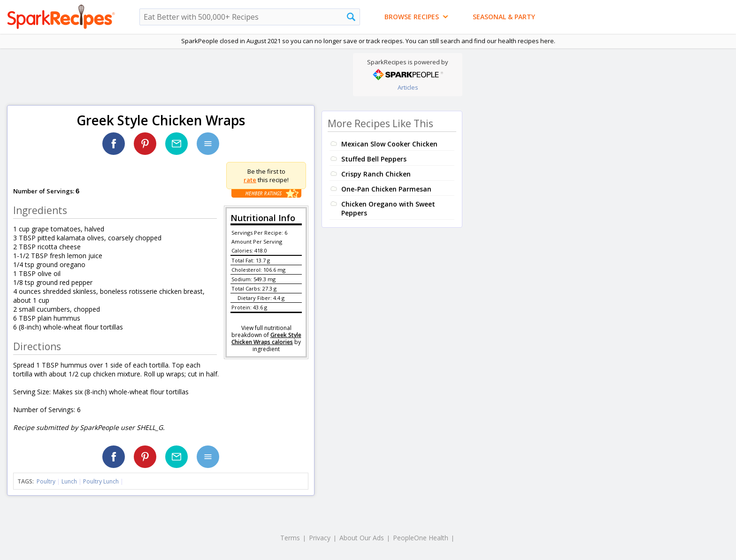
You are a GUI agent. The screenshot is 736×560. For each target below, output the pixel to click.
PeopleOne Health (421, 538)
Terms (290, 538)
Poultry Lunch (101, 481)
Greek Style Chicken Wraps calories (266, 338)
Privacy (320, 538)
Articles (408, 87)
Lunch (69, 481)
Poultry (46, 481)
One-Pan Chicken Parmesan (386, 189)
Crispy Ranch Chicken (376, 174)
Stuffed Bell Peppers (374, 159)
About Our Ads (362, 538)
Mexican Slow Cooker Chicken (389, 144)
